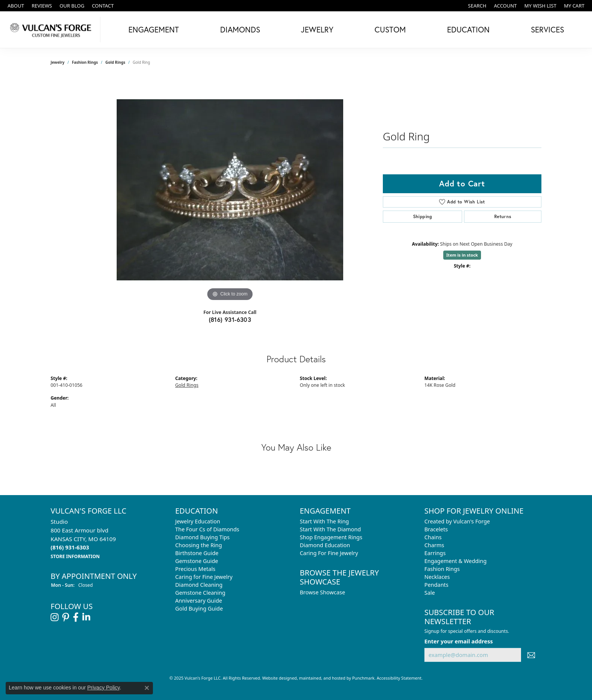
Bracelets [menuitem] (436, 529)
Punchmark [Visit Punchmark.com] (363, 678)
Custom (390, 29)
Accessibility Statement (399, 678)
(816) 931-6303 (230, 319)
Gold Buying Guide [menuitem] (199, 608)
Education (468, 29)
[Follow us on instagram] (55, 617)
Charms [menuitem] (434, 545)
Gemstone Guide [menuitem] (197, 561)
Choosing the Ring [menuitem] (199, 545)
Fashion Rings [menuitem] (442, 569)
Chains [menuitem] (433, 537)
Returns (503, 216)
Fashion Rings (85, 62)
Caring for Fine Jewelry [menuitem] (204, 577)
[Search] (477, 6)
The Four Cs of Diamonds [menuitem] (207, 529)
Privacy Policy (103, 688)
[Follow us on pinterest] (66, 617)
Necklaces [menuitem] (437, 577)
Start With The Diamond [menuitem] (330, 529)
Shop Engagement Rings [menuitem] (331, 537)
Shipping (423, 216)
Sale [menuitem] (430, 593)
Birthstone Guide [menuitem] (197, 553)
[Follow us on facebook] (76, 617)
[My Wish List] (540, 6)
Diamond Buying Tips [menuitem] (202, 537)
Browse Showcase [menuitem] (322, 592)
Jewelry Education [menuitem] (198, 521)
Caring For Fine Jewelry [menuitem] (329, 553)
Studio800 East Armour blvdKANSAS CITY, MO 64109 (83, 539)
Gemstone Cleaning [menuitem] (200, 593)
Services (547, 29)
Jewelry (317, 29)
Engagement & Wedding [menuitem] (456, 561)
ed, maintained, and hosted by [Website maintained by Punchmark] (322, 678)
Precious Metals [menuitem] (195, 569)
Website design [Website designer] (277, 678)
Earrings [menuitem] (435, 553)
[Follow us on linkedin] (86, 617)
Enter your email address (459, 641)
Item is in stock (462, 255)
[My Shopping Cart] (574, 6)
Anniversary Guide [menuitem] (199, 601)
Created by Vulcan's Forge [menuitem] (457, 521)
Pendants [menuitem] (436, 585)
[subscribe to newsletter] (531, 655)
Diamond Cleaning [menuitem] (199, 585)
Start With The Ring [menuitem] (324, 521)
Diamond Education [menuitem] (325, 545)
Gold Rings (115, 62)
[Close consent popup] (147, 688)
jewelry (58, 62)
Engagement (154, 29)
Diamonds (240, 29)
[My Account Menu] (505, 6)
